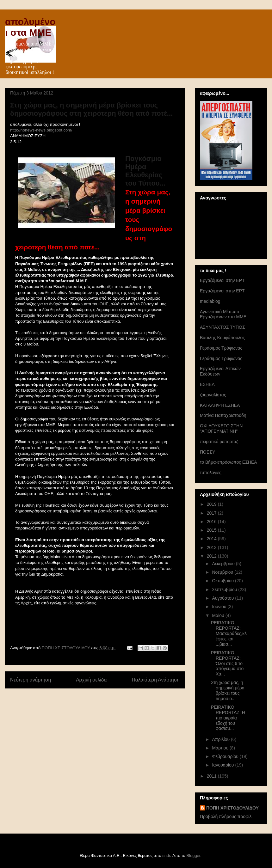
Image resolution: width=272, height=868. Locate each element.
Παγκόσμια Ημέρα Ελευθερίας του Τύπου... (145, 171)
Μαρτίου (221, 748)
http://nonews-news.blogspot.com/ (41, 130)
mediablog (210, 301)
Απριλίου (221, 739)
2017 (212, 513)
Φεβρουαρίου (226, 756)
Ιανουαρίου (223, 765)
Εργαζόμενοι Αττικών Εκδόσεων (220, 371)
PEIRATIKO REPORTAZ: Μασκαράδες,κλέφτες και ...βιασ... (229, 633)
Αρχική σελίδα (91, 680)
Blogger (193, 856)
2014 (212, 539)
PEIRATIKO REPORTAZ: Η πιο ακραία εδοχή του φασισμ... (228, 718)
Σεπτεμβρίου (225, 590)
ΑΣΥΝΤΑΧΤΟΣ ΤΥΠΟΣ (223, 327)
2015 (212, 530)
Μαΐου (219, 615)
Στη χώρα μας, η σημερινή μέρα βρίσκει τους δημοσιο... (228, 690)
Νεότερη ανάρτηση (31, 680)
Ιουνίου (220, 607)
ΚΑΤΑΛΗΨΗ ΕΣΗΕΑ (220, 405)
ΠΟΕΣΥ (207, 452)
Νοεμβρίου (223, 572)
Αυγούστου (223, 598)
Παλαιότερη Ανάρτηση (156, 680)
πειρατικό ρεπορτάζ (219, 442)
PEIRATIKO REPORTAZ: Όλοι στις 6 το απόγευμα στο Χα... (227, 663)
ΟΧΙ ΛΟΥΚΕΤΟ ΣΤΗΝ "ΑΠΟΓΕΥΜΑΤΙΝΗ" (221, 428)
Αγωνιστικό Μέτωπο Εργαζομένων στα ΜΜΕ (223, 314)
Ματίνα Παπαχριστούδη (223, 415)
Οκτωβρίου (223, 581)
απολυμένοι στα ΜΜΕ (30, 27)
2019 (212, 504)
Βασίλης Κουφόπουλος (222, 338)
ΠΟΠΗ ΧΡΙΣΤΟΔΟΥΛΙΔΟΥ (232, 808)
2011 (212, 776)
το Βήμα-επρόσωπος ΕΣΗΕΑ (229, 462)
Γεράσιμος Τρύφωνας (221, 348)
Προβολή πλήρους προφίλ (226, 816)
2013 (212, 547)
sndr (166, 856)
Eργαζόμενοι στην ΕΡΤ (222, 280)
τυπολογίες (211, 473)
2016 (212, 522)
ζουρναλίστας (213, 395)
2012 (212, 556)
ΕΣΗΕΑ (207, 384)
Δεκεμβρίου (224, 564)
